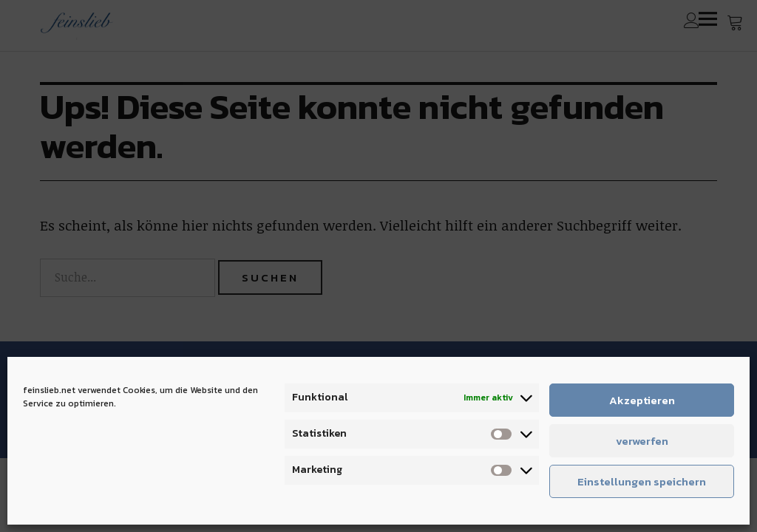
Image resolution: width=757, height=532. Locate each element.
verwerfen (642, 441)
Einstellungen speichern (642, 481)
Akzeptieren (642, 400)
